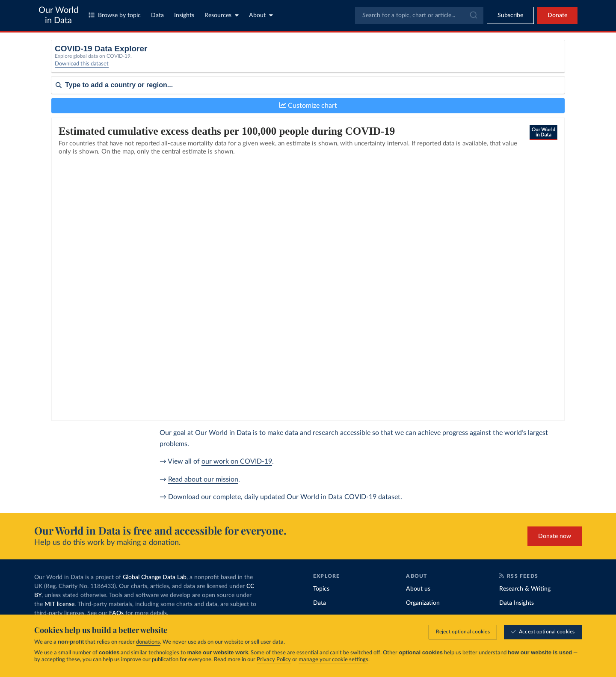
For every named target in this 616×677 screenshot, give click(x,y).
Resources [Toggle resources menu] (222, 15)
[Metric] (206, 62)
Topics (321, 589)
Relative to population (461, 59)
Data (157, 15)
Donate (557, 15)
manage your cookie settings (333, 660)
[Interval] (339, 62)
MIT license (59, 604)
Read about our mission (203, 479)
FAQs (116, 613)
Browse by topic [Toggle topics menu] (115, 15)
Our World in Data (58, 15)
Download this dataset (82, 69)
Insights (184, 15)
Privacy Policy (274, 660)
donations (148, 642)
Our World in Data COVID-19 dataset (344, 497)
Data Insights (517, 603)
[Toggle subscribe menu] (510, 15)
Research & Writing (525, 589)
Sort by (61, 110)
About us (418, 589)
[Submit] (473, 15)
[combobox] (419, 15)
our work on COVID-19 (237, 461)
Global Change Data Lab (155, 577)
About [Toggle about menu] (261, 15)
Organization (423, 603)
